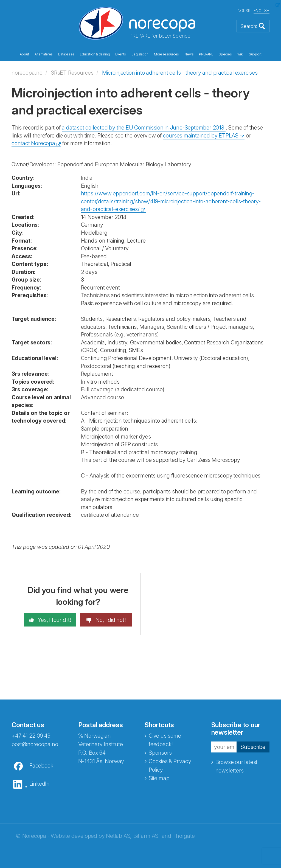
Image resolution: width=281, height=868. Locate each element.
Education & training (95, 54)
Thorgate (183, 836)
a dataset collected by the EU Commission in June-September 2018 (144, 128)
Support (255, 54)
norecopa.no (27, 73)
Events (121, 54)
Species (225, 54)
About (24, 54)
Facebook (41, 766)
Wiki (240, 54)
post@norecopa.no (35, 744)
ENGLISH (262, 11)
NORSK (244, 11)
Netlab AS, (119, 836)
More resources (166, 54)
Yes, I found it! (54, 620)
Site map (159, 778)
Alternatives (44, 54)
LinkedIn (40, 784)
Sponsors (160, 753)
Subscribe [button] (253, 747)
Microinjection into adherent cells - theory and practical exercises (180, 73)
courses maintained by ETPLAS (201, 136)
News (189, 54)
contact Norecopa (33, 143)
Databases (66, 54)
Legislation (140, 54)
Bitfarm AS (146, 836)
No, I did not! (110, 620)
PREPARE (206, 54)
